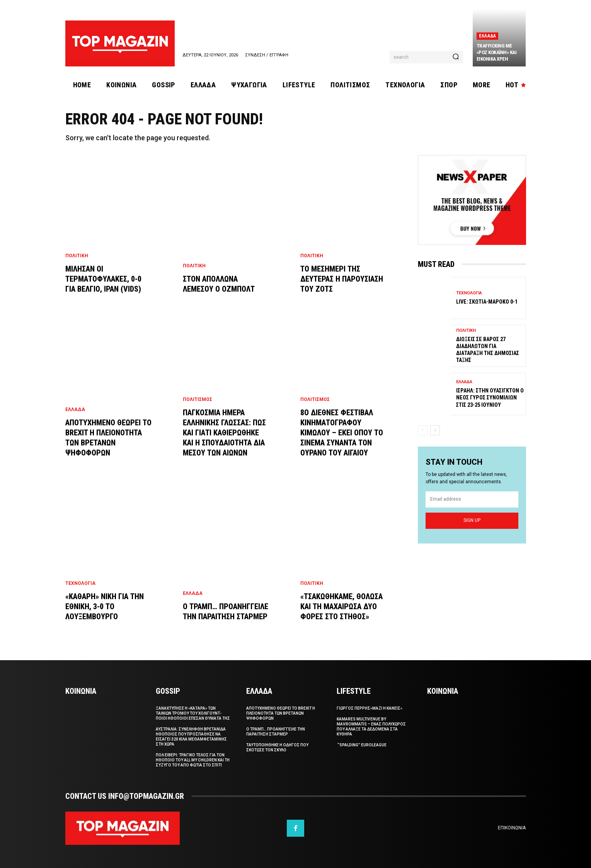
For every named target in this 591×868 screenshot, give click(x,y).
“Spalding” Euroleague (362, 745)
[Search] (456, 57)
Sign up (472, 521)
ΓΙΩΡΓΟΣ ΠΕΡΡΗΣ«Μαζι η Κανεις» (370, 708)
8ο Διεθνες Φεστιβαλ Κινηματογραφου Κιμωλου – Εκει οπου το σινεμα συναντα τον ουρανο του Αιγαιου (342, 433)
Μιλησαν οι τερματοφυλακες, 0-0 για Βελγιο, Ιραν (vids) (103, 279)
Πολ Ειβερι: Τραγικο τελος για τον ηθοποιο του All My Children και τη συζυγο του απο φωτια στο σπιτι (193, 760)
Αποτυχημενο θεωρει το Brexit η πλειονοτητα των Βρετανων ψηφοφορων (281, 713)
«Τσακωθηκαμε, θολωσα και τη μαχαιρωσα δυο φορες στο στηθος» (341, 606)
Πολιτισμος (198, 399)
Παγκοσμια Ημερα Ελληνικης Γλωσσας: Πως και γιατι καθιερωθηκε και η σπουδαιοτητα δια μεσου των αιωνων (224, 433)
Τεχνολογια (80, 583)
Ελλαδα (487, 36)
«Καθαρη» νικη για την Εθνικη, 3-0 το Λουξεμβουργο (105, 606)
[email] (472, 500)
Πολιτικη (77, 256)
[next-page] (435, 430)
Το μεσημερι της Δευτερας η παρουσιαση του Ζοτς (342, 279)
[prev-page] (423, 430)
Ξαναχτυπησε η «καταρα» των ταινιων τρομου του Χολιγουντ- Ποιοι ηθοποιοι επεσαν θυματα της (193, 713)
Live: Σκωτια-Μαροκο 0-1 (487, 302)
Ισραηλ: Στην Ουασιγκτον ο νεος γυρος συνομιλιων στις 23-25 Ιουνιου (490, 397)
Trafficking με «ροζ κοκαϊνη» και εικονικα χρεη (497, 52)
